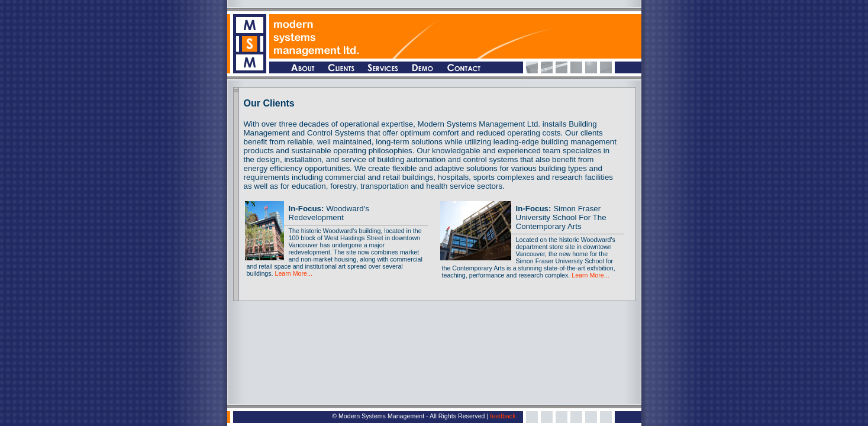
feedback (503, 416)
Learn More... (293, 273)
